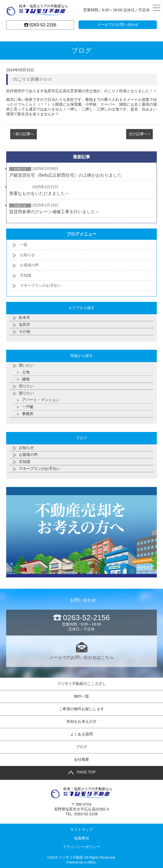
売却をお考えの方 (81, 721)
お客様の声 (29, 265)
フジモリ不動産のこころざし (81, 684)
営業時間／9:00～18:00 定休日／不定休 (82, 622)
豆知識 (26, 275)
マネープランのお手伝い (41, 285)
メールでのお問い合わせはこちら (82, 651)
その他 (24, 331)
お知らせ (27, 255)
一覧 (24, 245)
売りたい (26, 386)
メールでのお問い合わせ (118, 24)
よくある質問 (81, 734)
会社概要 (81, 759)
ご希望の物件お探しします (81, 709)
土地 (26, 372)
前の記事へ (24, 134)
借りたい (26, 393)
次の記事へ (139, 134)
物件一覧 (81, 696)
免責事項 (81, 838)
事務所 (28, 414)
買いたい (26, 365)
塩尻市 (24, 324)
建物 (26, 379)
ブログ (81, 747)
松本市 (24, 317)
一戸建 (28, 407)
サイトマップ (81, 830)
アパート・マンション (41, 400)
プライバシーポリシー (81, 847)
